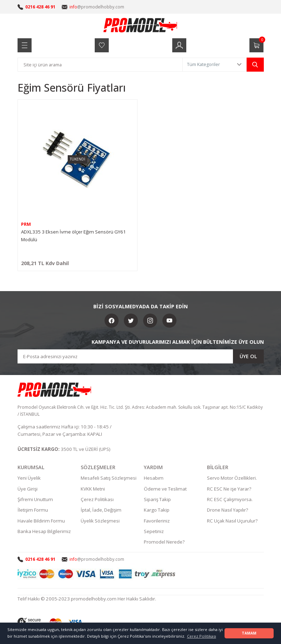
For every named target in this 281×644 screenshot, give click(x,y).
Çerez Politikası (97, 500)
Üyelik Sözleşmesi (100, 521)
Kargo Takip (157, 511)
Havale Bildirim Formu (41, 521)
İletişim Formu (33, 511)
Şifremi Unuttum (35, 500)
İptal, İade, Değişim (101, 511)
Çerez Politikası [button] (202, 636)
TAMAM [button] (249, 633)
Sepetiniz (154, 532)
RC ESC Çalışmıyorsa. (230, 500)
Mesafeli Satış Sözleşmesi (109, 479)
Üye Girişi (28, 489)
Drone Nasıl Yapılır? (228, 511)
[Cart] (256, 45)
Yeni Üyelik (29, 479)
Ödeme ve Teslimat (165, 489)
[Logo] (141, 25)
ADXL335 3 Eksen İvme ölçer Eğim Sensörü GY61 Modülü (73, 236)
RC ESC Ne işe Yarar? (229, 489)
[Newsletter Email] (141, 356)
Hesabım (154, 479)
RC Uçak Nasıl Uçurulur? (232, 521)
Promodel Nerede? (164, 543)
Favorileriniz (157, 521)
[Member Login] (179, 45)
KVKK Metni (93, 489)
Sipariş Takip (157, 500)
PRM (26, 224)
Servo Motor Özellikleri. (232, 479)
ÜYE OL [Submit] (248, 356)
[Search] (100, 65)
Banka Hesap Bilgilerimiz (44, 532)
